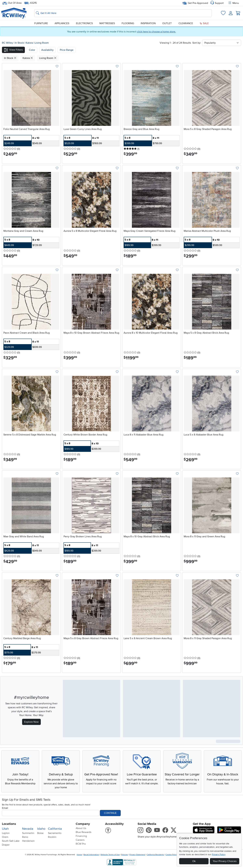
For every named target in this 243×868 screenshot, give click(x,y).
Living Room (42, 43)
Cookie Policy (171, 855)
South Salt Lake (11, 841)
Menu (233, 3)
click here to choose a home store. (156, 32)
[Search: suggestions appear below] (123, 13)
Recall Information (91, 855)
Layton (6, 833)
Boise (40, 833)
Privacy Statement (137, 855)
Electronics (84, 23)
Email (5, 808)
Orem (5, 837)
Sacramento (55, 833)
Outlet (167, 23)
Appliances (62, 23)
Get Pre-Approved (195, 3)
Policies (125, 855)
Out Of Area (12, 3)
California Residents (155, 855)
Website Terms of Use (110, 855)
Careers (80, 840)
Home (79, 855)
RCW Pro (81, 844)
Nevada (28, 829)
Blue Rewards (83, 832)
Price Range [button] (67, 50)
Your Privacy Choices (225, 861)
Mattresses (107, 23)
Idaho (41, 829)
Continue (110, 813)
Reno (25, 837)
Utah (5, 829)
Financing (81, 836)
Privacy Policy (219, 854)
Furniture (41, 23)
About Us (81, 828)
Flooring (128, 23)
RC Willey (7, 43)
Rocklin (52, 837)
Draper (6, 845)
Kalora (30, 43)
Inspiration (148, 23)
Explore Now (31, 722)
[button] (13, 50)
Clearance (186, 23)
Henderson (28, 841)
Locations (9, 824)
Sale (204, 23)
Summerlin (28, 833)
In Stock (20, 43)
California (55, 829)
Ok (194, 861)
